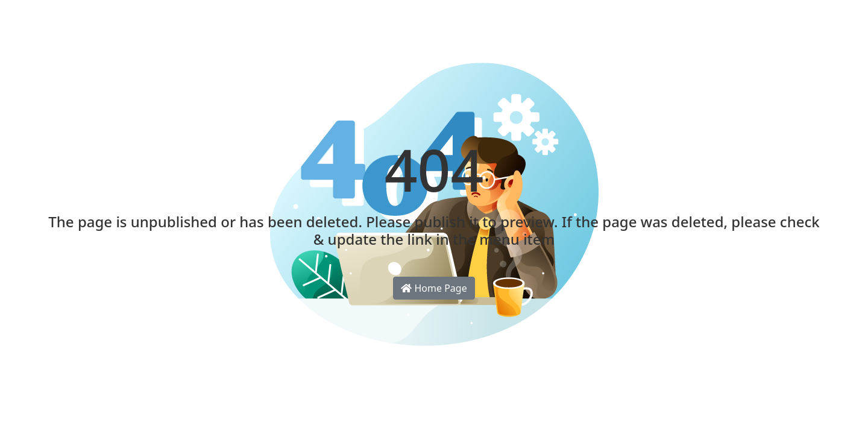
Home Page (434, 288)
